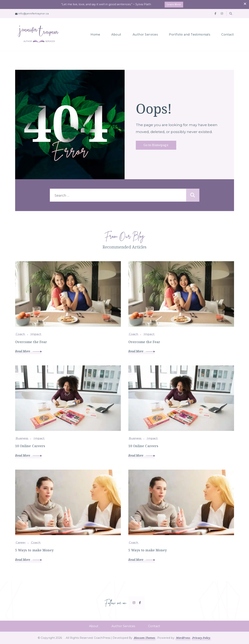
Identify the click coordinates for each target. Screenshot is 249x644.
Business (22, 438)
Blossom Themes (145, 638)
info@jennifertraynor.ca (34, 13)
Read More (29, 351)
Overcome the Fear (31, 342)
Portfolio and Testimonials (190, 34)
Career (21, 542)
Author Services (145, 34)
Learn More (174, 4)
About (116, 34)
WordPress (183, 638)
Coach (20, 334)
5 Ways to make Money (35, 550)
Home (95, 34)
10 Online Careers (30, 446)
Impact (36, 334)
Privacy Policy (201, 638)
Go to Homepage (156, 145)
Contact (228, 34)
